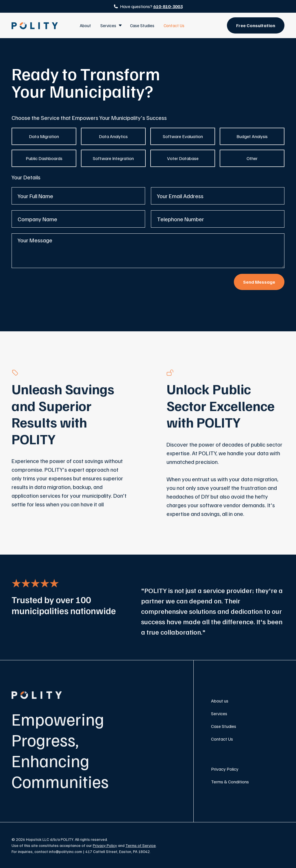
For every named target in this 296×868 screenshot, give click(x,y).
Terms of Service (141, 847)
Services (219, 715)
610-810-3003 (168, 6)
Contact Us (174, 25)
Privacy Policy (225, 771)
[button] (111, 25)
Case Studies (142, 25)
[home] (35, 26)
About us (220, 702)
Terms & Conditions (230, 783)
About (85, 25)
